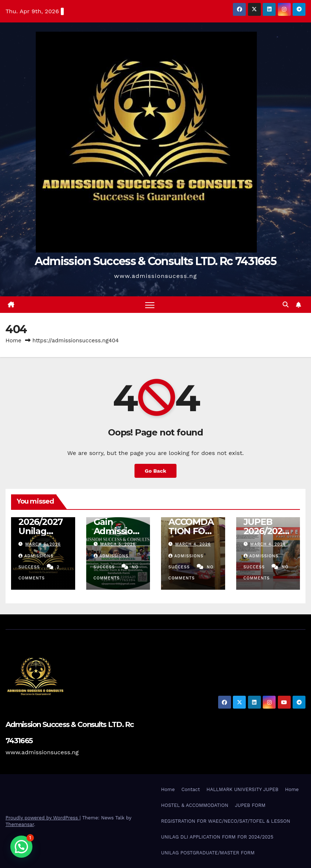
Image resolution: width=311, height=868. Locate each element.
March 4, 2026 (193, 544)
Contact (191, 789)
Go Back (155, 471)
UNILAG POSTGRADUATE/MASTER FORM (208, 853)
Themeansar (20, 824)
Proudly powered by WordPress (43, 818)
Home (13, 341)
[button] (286, 305)
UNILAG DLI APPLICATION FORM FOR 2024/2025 (217, 837)
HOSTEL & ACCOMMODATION (195, 805)
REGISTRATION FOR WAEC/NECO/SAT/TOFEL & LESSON (226, 821)
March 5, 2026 (118, 544)
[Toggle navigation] (150, 305)
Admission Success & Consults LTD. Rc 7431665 (155, 261)
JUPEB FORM (250, 805)
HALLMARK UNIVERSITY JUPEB (242, 789)
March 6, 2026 (43, 544)
